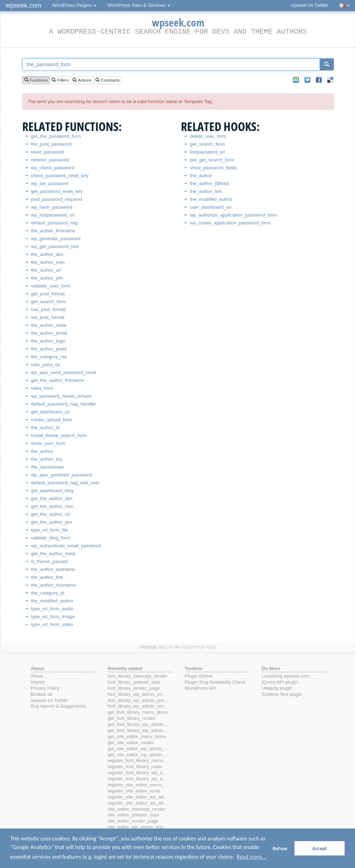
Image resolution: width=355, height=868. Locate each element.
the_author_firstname (53, 231)
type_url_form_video (52, 624)
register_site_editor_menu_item (139, 785)
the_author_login (49, 341)
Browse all (42, 694)
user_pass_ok (46, 365)
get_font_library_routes (132, 718)
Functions (36, 80)
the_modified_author (52, 601)
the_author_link (47, 577)
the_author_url (46, 270)
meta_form (42, 388)
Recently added (125, 668)
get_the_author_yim (52, 522)
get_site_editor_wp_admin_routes (139, 755)
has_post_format (49, 309)
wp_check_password (53, 168)
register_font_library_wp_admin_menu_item (139, 773)
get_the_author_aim (52, 498)
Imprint (38, 682)
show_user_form (48, 443)
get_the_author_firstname (58, 380)
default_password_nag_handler (64, 404)
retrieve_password (50, 160)
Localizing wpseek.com (286, 676)
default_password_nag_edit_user (66, 483)
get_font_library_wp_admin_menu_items (139, 724)
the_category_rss (49, 357)
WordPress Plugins (75, 5)
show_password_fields (213, 168)
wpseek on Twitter (310, 5)
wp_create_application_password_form (230, 223)
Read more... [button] (252, 857)
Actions (82, 80)
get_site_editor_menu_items (137, 736)
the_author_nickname (54, 585)
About (37, 676)
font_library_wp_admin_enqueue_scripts (139, 694)
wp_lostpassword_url (53, 215)
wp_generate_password (56, 239)
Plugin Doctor (199, 676)
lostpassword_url (207, 152)
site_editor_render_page (133, 821)
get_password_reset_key (57, 191)
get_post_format (48, 294)
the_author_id (45, 428)
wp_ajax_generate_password (61, 475)
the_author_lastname (53, 569)
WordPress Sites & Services (139, 5)
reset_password (48, 152)
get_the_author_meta (53, 554)
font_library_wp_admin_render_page (139, 706)
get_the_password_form (56, 136)
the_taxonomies (48, 467)
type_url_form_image (53, 617)
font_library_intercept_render (138, 676)
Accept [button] (320, 848)
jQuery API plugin (280, 682)
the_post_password (51, 144)
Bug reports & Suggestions (59, 706)
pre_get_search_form (212, 160)
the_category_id (48, 593)
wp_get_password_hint (55, 246)
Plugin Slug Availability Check (215, 682)
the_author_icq (47, 459)
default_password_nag (55, 223)
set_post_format (48, 317)
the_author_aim (47, 254)
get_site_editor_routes (131, 743)
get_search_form (49, 302)
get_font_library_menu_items (138, 712)
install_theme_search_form (59, 435)
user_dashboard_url (211, 207)
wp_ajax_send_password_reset (64, 372)
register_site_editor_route (134, 791)
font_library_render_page (134, 688)
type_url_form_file (50, 530)
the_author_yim (47, 278)
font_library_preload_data (134, 682)
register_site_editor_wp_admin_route (139, 803)
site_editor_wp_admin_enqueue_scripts (139, 827)
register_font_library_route (135, 767)
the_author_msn (48, 262)
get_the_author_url (51, 514)
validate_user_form (51, 286)
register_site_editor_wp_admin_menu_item (139, 797)
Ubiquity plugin (277, 688)
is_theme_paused (50, 561)
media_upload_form (52, 420)
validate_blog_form (51, 538)
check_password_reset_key (60, 176)
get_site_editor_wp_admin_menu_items (139, 749)
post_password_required (57, 199)
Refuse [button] (280, 848)
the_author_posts (49, 349)
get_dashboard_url (51, 412)
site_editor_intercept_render (137, 809)
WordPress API (201, 688)
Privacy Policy (45, 688)
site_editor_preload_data (133, 815)
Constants (107, 80)
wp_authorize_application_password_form (233, 215)
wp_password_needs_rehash (61, 396)
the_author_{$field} (209, 183)
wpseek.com (24, 5)
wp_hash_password (52, 207)
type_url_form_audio (52, 609)
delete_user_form (208, 136)
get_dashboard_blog (52, 491)
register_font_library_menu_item (139, 760)
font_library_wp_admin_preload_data (139, 700)
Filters (60, 80)
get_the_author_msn (52, 506)
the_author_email (49, 333)
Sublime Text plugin (282, 694)
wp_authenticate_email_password (66, 546)
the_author (42, 451)
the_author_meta (49, 325)
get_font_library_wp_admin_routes (139, 730)
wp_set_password (50, 183)
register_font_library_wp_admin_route (139, 779)
